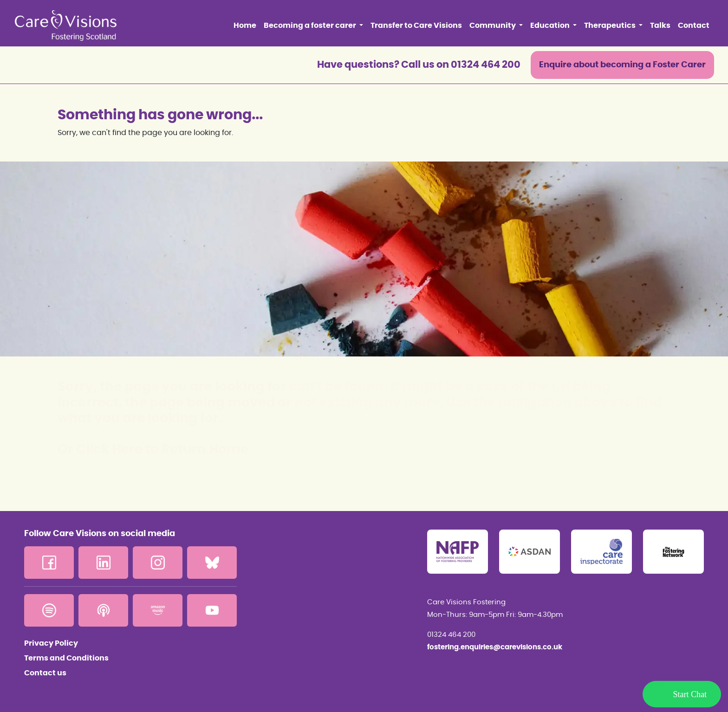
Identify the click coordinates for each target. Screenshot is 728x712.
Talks (660, 26)
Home (245, 26)
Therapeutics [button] (611, 26)
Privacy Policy (51, 643)
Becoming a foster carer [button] (311, 26)
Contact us (45, 673)
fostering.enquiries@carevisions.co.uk (495, 647)
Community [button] (493, 26)
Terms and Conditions (66, 658)
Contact (694, 26)
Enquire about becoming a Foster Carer (622, 65)
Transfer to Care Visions (416, 26)
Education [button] (551, 26)
